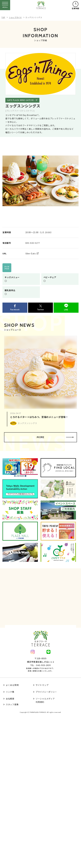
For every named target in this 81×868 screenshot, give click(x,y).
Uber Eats (31, 253)
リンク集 (10, 692)
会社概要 (10, 699)
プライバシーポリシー (46, 692)
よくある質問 (12, 685)
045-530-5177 (33, 243)
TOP (3, 17)
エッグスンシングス (34, 17)
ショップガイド (15, 17)
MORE (55, 437)
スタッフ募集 (12, 704)
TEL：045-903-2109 (40, 665)
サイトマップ (42, 685)
